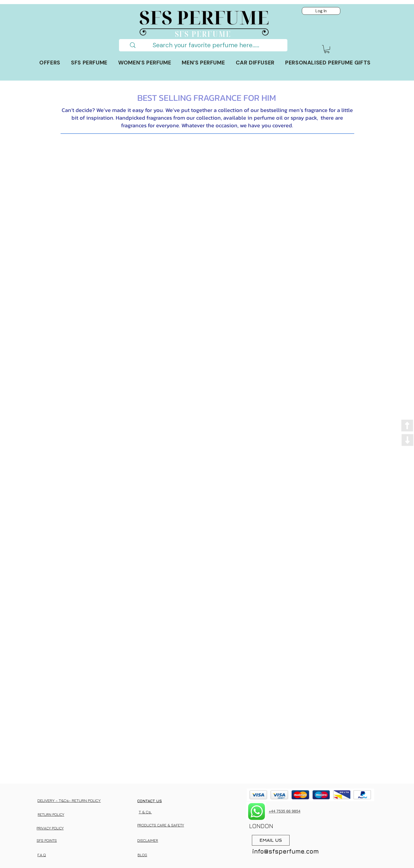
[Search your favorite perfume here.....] (206, 45)
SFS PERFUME (203, 34)
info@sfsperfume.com (285, 851)
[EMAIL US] (271, 840)
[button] (327, 49)
